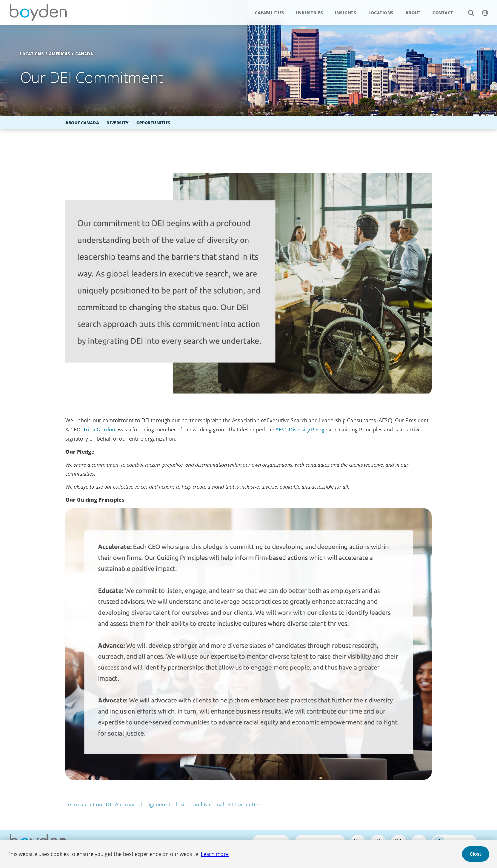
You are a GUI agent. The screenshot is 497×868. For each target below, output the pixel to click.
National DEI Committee (232, 804)
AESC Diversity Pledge (301, 430)
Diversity (118, 123)
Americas (59, 54)
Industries (310, 13)
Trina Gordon (99, 430)
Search (468, 9)
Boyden (38, 13)
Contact (443, 13)
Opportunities (153, 123)
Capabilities (269, 13)
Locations (381, 13)
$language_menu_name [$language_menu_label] (482, 9)
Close (476, 854)
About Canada (82, 123)
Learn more (215, 854)
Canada (84, 54)
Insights (346, 13)
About (413, 13)
